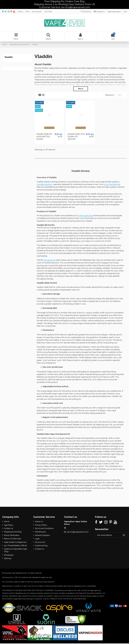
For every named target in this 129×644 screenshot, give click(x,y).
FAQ (28, 12)
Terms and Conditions (44, 529)
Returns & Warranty (13, 539)
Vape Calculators (114, 12)
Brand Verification (12, 536)
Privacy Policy (40, 526)
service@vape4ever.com (77, 532)
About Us (38, 522)
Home (21, 12)
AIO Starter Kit (49, 261)
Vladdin (9, 58)
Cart (125, 12)
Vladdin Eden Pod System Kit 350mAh (76, 137)
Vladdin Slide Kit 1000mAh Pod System (44, 137)
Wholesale (9, 556)
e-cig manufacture (112, 185)
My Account (37, 12)
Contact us (8, 529)
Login (37, 539)
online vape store (85, 216)
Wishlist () (86, 12)
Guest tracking (41, 546)
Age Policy (9, 526)
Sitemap (8, 559)
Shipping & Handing (13, 532)
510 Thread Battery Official (15, 546)
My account (39, 543)
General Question (42, 536)
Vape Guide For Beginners (15, 543)
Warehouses (40, 532)
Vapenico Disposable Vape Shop (15, 551)
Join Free (48, 12)
